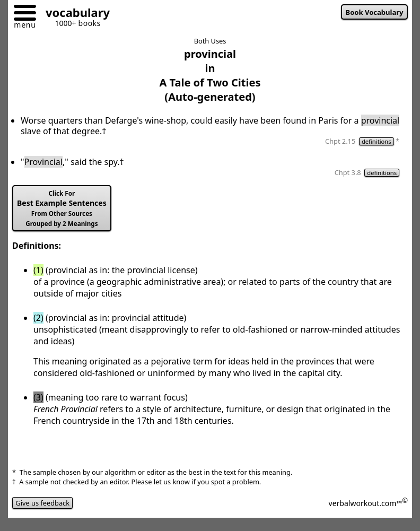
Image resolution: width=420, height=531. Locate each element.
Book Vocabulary (375, 12)
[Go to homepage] (74, 14)
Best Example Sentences (62, 208)
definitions (377, 141)
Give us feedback (42, 503)
